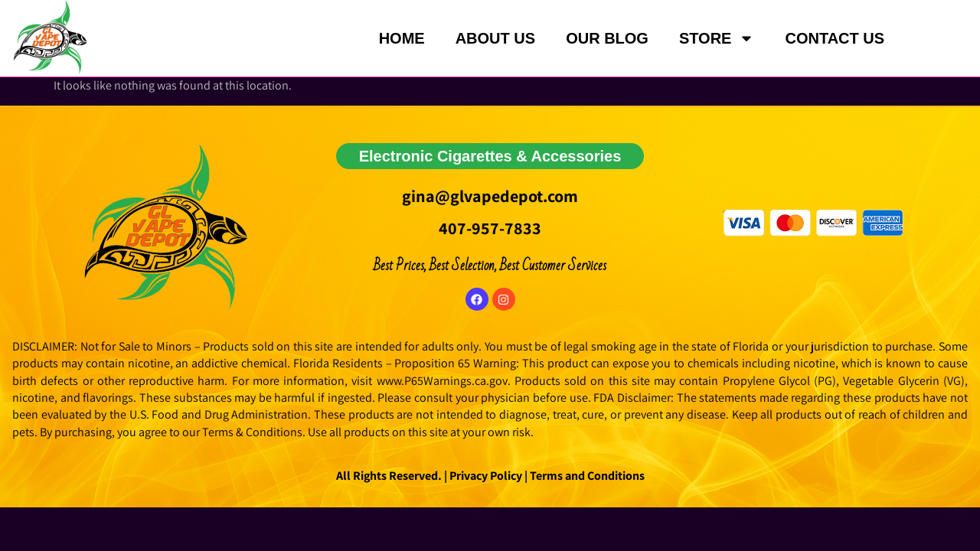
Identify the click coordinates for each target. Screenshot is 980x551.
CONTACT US (835, 38)
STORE (717, 38)
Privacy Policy (485, 476)
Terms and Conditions (587, 476)
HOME (402, 38)
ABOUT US (495, 38)
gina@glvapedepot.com (490, 196)
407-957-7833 (490, 228)
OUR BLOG (607, 38)
